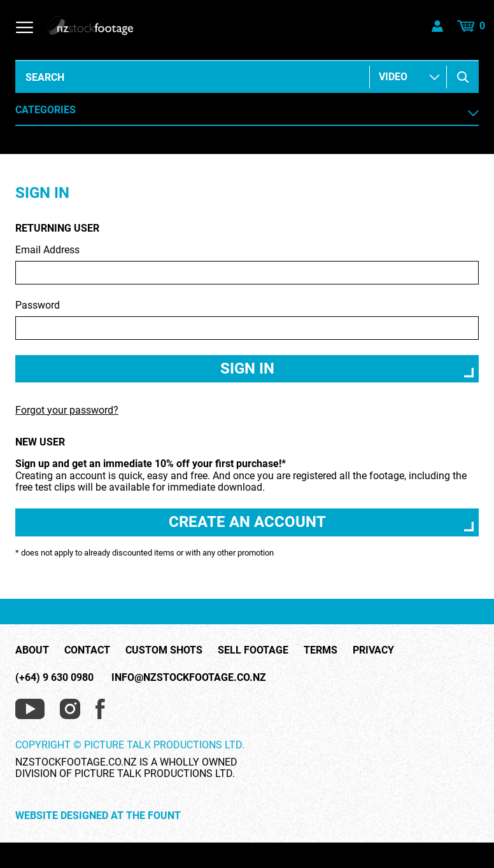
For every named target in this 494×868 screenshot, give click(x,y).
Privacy (373, 650)
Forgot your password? (67, 410)
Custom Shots (164, 650)
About (32, 650)
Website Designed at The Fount (98, 816)
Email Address (247, 264)
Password (247, 320)
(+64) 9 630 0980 (54, 677)
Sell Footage (253, 650)
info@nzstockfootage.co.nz (189, 677)
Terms (321, 650)
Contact (87, 650)
